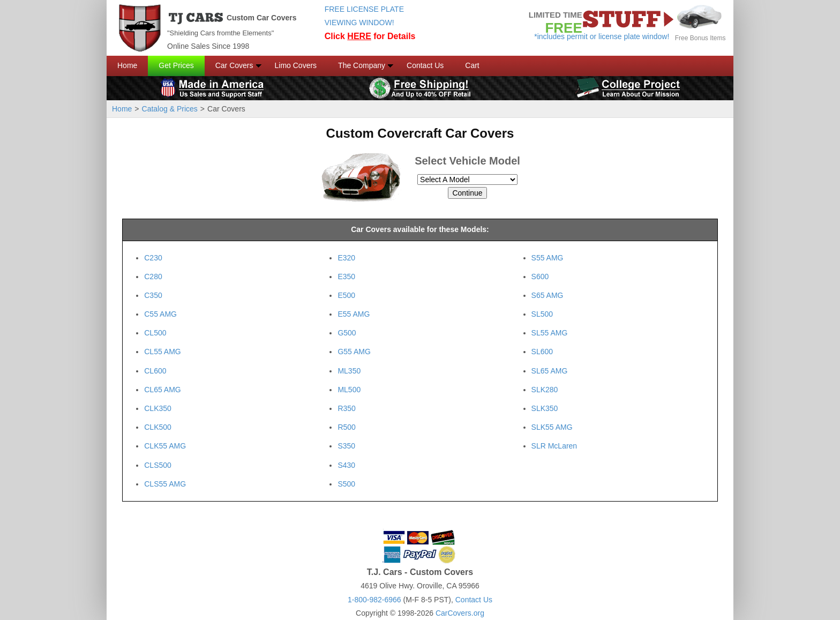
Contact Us (425, 65)
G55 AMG (354, 352)
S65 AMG (547, 295)
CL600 (155, 371)
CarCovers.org (460, 613)
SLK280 (545, 390)
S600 (540, 277)
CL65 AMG (162, 390)
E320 (346, 258)
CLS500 (158, 465)
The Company (362, 65)
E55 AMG (354, 314)
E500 (346, 295)
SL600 (542, 352)
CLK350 (158, 408)
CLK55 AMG (165, 446)
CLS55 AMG (165, 484)
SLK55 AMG (552, 427)
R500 (346, 427)
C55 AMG (160, 314)
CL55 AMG (162, 352)
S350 (346, 446)
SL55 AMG (550, 333)
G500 (347, 333)
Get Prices (176, 65)
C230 (153, 258)
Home (127, 65)
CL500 (155, 333)
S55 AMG (547, 258)
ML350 (349, 371)
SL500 (542, 314)
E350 (346, 277)
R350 (346, 408)
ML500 (349, 390)
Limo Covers (296, 65)
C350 (153, 295)
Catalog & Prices (170, 109)
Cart (472, 65)
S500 (346, 484)
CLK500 (158, 427)
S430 (346, 465)
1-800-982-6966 (374, 600)
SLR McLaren (554, 446)
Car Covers (234, 65)
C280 (153, 277)
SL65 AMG (550, 371)
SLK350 (545, 408)
